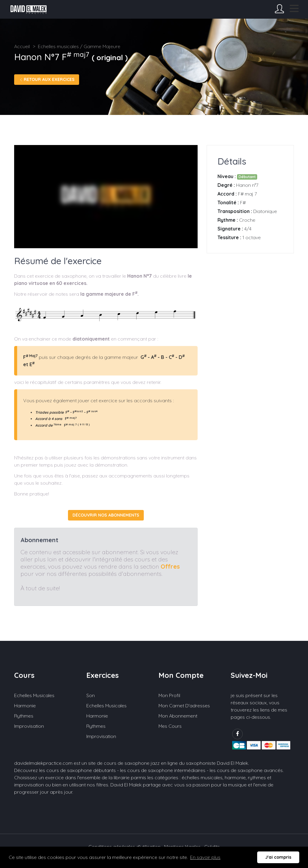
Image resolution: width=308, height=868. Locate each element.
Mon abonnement (178, 716)
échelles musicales (202, 777)
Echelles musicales (34, 695)
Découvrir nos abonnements (106, 515)
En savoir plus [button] (205, 857)
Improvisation (29, 726)
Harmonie (25, 706)
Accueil (22, 46)
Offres (170, 566)
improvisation (29, 785)
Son (91, 695)
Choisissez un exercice (39, 777)
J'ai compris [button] (278, 857)
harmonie (235, 777)
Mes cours (170, 726)
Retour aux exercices (47, 79)
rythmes (257, 777)
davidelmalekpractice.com (43, 763)
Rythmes (24, 716)
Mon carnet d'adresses (184, 706)
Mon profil (169, 695)
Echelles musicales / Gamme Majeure (79, 46)
